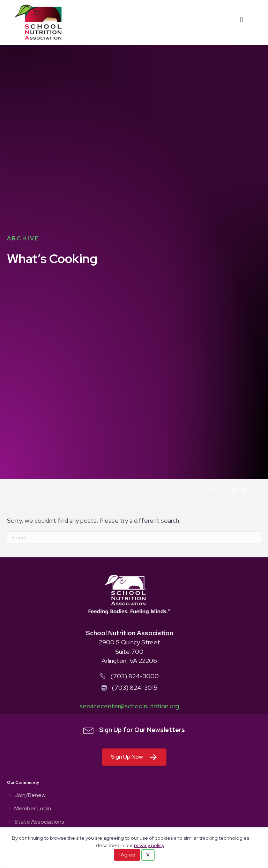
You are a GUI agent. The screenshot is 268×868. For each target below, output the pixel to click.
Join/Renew (30, 796)
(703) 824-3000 (135, 676)
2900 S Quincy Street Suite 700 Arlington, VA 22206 (129, 651)
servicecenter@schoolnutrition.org (129, 706)
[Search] (134, 537)
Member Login (33, 809)
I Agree (127, 855)
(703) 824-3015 (135, 688)
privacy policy (149, 845)
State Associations (39, 822)
